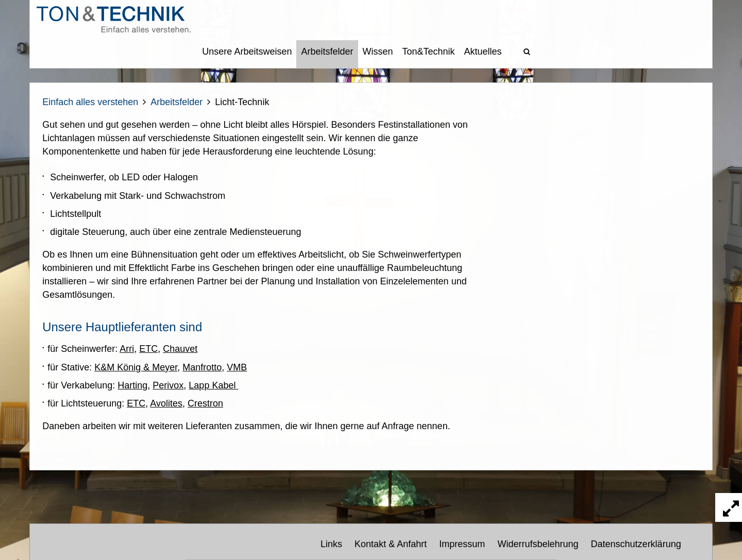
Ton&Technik (429, 52)
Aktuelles (483, 52)
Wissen (378, 52)
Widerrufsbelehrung (538, 544)
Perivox (168, 385)
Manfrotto (202, 367)
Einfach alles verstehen (90, 102)
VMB (237, 367)
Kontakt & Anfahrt (391, 544)
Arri (127, 349)
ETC (148, 349)
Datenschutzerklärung (636, 544)
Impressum (462, 544)
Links (331, 544)
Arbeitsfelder (327, 52)
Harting (132, 385)
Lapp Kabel (213, 385)
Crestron (205, 403)
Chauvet (180, 349)
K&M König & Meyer (136, 367)
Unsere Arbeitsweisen (247, 52)
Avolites (166, 403)
